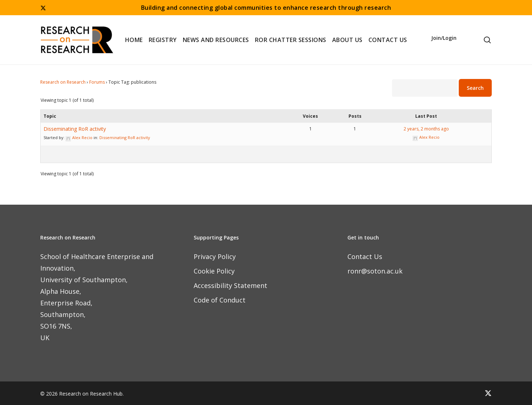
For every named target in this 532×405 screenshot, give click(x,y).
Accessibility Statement (230, 285)
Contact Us (365, 256)
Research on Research (63, 82)
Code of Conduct (220, 300)
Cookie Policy (214, 271)
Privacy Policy (215, 256)
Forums (97, 82)
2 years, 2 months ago (426, 129)
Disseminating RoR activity (75, 129)
